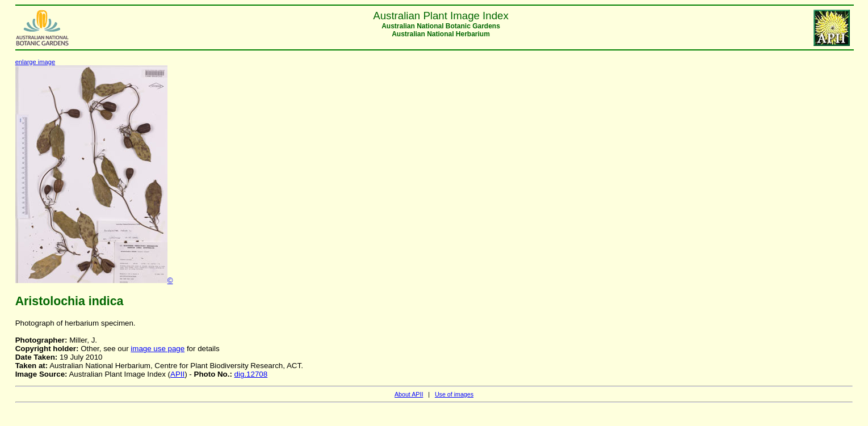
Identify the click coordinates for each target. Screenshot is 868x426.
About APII (409, 394)
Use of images (454, 394)
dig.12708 (251, 374)
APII (177, 374)
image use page (158, 349)
